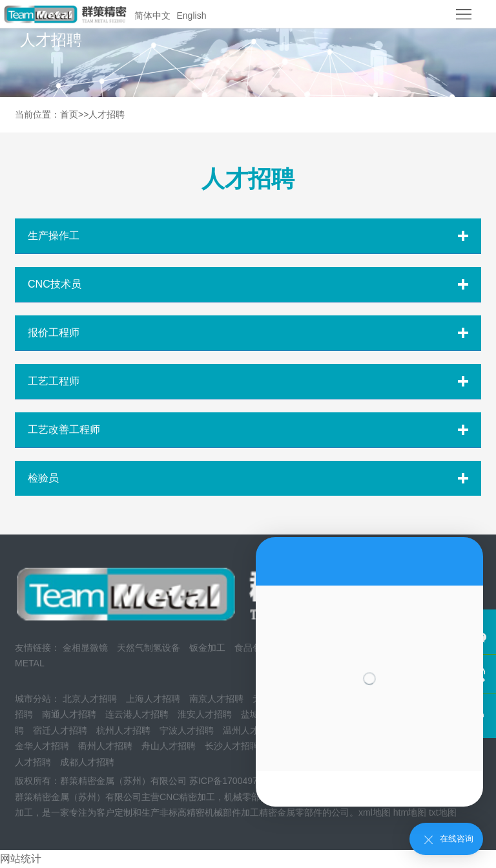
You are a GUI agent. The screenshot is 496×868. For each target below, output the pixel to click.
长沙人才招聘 (232, 746)
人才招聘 (107, 114)
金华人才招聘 (42, 746)
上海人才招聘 (153, 699)
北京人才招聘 (90, 699)
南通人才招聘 (69, 714)
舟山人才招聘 (169, 746)
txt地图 (443, 812)
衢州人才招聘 (105, 746)
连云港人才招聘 (137, 714)
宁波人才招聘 (187, 730)
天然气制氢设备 (149, 648)
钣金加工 (207, 648)
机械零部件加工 (256, 797)
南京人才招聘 (216, 699)
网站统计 (21, 859)
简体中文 (152, 16)
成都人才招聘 (87, 762)
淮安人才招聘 (205, 714)
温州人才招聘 (250, 730)
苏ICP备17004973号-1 (234, 781)
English (192, 16)
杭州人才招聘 (123, 730)
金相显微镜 (85, 648)
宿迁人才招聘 (60, 730)
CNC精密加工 (187, 797)
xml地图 (375, 812)
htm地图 (410, 812)
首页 (69, 114)
